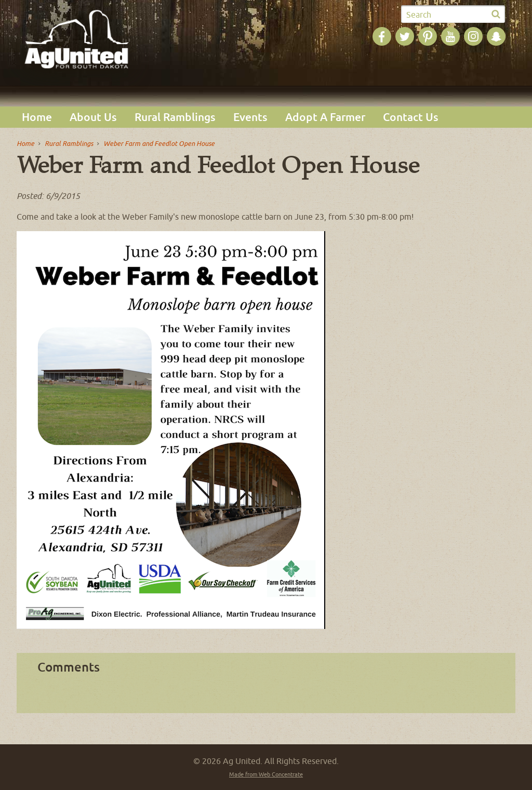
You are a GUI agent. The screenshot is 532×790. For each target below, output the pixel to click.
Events (250, 117)
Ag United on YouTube (450, 36)
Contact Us (411, 117)
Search (419, 15)
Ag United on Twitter (405, 36)
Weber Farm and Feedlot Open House (159, 144)
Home (37, 117)
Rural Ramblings (175, 117)
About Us (93, 117)
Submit (496, 15)
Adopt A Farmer (325, 117)
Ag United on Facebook (382, 36)
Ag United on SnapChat (496, 36)
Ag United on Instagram (473, 36)
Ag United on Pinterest (428, 36)
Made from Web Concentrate (266, 774)
